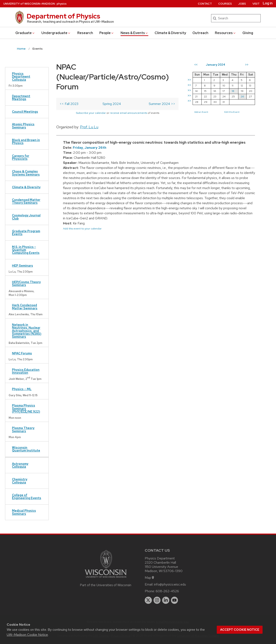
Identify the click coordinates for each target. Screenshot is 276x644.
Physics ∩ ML (22, 389)
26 (242, 96)
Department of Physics (63, 16)
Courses (225, 4)
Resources (225, 33)
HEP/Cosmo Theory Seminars (26, 283)
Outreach (200, 33)
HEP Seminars (22, 266)
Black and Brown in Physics (26, 141)
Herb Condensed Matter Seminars (25, 307)
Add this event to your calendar (82, 229)
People (107, 33)
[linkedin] (166, 600)
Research (85, 33)
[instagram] (157, 600)
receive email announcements (128, 113)
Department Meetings (21, 97)
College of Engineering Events (27, 496)
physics (62, 4)
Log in (268, 3)
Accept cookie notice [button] (240, 630)
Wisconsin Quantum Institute (26, 449)
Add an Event (201, 112)
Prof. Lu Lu (89, 127)
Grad (25, 33)
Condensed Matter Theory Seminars (26, 201)
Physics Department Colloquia (21, 77)
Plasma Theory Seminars (23, 429)
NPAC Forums (22, 353)
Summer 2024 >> (162, 104)
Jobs (242, 4)
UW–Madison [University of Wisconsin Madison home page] (29, 4)
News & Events (134, 33)
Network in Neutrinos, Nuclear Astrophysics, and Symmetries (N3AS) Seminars (27, 331)
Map (150, 578)
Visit (256, 4)
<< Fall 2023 (69, 104)
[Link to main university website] (106, 578)
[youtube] (175, 600)
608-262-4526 (167, 591)
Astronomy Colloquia (20, 465)
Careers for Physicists (21, 157)
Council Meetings (25, 112)
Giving (248, 33)
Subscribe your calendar (91, 113)
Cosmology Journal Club (26, 217)
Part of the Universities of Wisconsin (106, 585)
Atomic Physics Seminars (23, 126)
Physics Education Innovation (26, 371)
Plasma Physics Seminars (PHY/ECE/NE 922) (26, 408)
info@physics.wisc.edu (170, 584)
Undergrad (56, 33)
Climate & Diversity (170, 33)
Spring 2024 (112, 104)
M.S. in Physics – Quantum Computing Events (26, 250)
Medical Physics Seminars (24, 512)
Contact (205, 4)
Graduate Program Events (26, 233)
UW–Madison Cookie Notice (27, 635)
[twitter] (148, 600)
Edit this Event (232, 112)
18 (233, 91)
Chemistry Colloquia (20, 481)
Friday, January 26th (90, 148)
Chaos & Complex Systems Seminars (26, 173)
